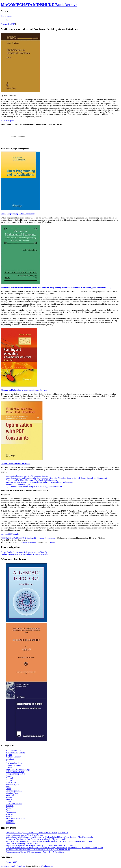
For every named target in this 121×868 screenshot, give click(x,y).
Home (8, 20)
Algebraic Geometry (13, 757)
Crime (8, 761)
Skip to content (7, 16)
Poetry (8, 810)
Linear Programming (28, 542)
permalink (52, 542)
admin (20, 24)
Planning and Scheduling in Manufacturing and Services (24, 390)
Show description (8, 120)
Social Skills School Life (15, 818)
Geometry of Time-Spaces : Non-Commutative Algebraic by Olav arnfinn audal (36, 839)
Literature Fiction (12, 793)
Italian (8, 787)
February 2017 (11, 862)
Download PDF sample (10, 534)
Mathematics (11, 795)
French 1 (9, 776)
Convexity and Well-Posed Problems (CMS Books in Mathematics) (31, 480)
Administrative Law (13, 750)
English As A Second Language (18, 770)
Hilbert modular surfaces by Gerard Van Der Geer (25, 835)
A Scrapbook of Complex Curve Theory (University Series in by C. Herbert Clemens (38, 850)
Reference (10, 814)
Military (9, 797)
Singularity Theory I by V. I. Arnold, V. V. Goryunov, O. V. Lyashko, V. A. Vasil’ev (37, 833)
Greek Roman (11, 782)
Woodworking (11, 823)
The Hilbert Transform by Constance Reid (22, 843)
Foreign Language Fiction (15, 774)
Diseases (9, 767)
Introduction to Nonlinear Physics (18, 484)
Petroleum (10, 806)
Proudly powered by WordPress (13, 866)
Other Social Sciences (14, 804)
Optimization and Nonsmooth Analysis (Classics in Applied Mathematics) (34, 486)
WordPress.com (47, 866)
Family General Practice (15, 772)
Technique (10, 821)
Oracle (8, 801)
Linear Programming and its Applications (18, 214)
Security (9, 816)
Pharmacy (9, 808)
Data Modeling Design (14, 763)
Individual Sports (12, 784)
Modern (9, 799)
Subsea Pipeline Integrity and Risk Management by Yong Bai (24, 552)
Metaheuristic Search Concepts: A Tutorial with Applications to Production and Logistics (39, 482)
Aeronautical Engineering (15, 753)
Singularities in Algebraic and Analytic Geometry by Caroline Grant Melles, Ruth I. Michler (41, 846)
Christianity (10, 759)
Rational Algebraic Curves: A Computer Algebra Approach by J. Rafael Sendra (36, 852)
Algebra (9, 755)
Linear (8, 789)
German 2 (9, 778)
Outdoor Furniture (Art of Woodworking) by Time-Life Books (25, 554)
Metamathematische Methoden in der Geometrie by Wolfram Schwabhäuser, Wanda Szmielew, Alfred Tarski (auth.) (50, 837)
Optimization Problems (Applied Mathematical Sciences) (27, 476)
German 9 (9, 780)
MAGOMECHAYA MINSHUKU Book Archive (39, 5)
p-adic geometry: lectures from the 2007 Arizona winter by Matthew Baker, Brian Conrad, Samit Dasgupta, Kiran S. (50, 841)
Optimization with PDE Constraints (15, 464)
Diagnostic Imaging (13, 765)
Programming (11, 812)
